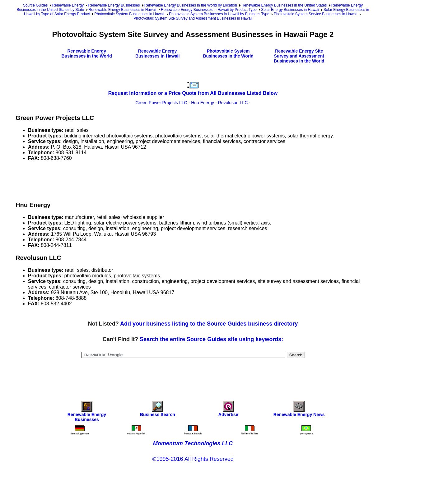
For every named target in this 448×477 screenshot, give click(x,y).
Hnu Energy (203, 103)
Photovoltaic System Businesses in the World (228, 53)
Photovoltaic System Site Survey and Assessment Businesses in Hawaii (193, 18)
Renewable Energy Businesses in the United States (284, 5)
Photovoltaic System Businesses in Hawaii (129, 14)
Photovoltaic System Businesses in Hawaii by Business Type (219, 14)
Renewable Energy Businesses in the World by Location (191, 5)
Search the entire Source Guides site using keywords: (211, 339)
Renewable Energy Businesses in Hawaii (123, 10)
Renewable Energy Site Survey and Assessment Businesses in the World (299, 56)
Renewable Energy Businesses (114, 5)
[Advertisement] (129, 180)
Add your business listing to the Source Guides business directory (209, 324)
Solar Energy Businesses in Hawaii (290, 10)
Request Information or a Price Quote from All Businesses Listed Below (193, 93)
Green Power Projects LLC (161, 103)
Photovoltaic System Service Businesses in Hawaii (316, 14)
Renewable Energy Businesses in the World (87, 53)
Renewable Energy (68, 5)
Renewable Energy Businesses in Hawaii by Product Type (209, 10)
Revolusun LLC (233, 103)
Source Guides (35, 5)
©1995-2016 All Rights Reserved (193, 459)
